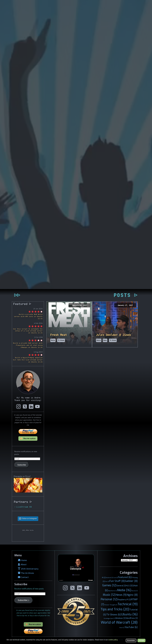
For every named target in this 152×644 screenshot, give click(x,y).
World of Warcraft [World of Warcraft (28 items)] (119, 622)
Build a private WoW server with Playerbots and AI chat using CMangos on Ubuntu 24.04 (28, 345)
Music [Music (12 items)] (109, 595)
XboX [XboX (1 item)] (122, 628)
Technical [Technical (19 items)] (128, 604)
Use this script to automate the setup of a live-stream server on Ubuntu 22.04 (28, 331)
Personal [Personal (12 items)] (109, 599)
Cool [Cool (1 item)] (115, 578)
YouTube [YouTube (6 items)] (131, 627)
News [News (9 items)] (121, 595)
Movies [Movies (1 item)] (135, 591)
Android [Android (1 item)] (109, 578)
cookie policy (113, 640)
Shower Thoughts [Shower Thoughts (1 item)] (111, 605)
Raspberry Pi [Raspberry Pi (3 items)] (124, 600)
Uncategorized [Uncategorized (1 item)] (109, 618)
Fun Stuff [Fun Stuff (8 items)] (117, 581)
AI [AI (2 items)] (104, 577)
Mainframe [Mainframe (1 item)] (113, 591)
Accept (141, 640)
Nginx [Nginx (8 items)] (132, 595)
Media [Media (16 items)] (124, 590)
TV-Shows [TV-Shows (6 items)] (114, 615)
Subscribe (22, 465)
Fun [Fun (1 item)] (107, 581)
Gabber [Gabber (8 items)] (131, 581)
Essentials (131, 640)
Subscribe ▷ (24, 600)
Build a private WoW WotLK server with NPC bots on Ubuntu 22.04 (28, 317)
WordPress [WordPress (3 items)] (132, 618)
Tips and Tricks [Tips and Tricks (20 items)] (115, 609)
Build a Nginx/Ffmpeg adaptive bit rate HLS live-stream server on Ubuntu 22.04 (28, 360)
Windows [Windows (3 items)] (120, 618)
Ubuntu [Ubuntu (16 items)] (129, 614)
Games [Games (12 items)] (109, 585)
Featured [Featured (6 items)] (125, 577)
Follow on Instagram (29, 519)
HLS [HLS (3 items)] (129, 586)
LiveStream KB (24, 507)
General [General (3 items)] (121, 586)
